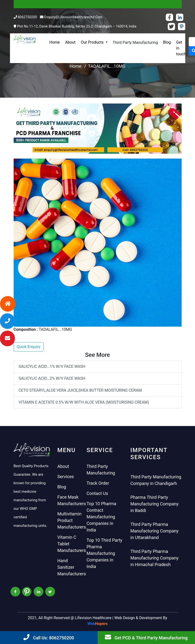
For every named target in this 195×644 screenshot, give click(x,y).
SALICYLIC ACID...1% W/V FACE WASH (52, 366)
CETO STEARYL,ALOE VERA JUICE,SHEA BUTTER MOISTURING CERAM (80, 390)
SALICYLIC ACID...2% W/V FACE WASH (52, 378)
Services (66, 477)
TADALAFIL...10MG (107, 66)
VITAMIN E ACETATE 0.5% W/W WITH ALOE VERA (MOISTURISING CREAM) (84, 402)
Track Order (98, 483)
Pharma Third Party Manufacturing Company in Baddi (155, 504)
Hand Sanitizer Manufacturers (72, 567)
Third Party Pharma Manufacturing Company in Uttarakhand (155, 531)
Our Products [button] (93, 42)
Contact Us (97, 493)
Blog (167, 42)
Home (55, 42)
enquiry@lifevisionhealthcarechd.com (73, 17)
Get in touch (181, 48)
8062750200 (27, 17)
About (70, 42)
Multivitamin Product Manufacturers (72, 520)
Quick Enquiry (29, 347)
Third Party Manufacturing (135, 43)
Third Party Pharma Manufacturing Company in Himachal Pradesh (155, 558)
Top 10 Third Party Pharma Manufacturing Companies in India (105, 553)
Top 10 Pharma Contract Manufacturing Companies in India (102, 517)
